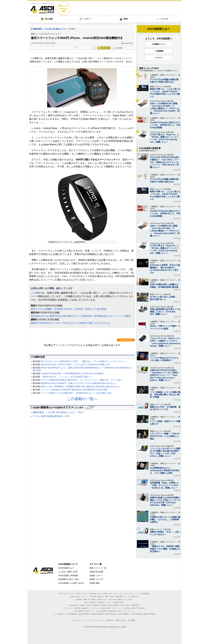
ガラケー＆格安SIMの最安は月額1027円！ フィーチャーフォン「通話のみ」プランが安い (82, 380)
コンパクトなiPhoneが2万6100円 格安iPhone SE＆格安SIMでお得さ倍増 (74, 390)
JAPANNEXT (135, 605)
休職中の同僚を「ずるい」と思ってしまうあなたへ (165, 533)
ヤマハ (125, 599)
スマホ (121, 594)
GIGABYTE (92, 602)
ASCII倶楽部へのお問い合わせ (71, 583)
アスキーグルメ (95, 608)
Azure (114, 599)
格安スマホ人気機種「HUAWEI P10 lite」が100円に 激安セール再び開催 (69, 309)
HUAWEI (79, 599)
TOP (61, 594)
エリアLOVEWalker (71, 614)
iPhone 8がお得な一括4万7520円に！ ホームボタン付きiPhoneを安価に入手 (75, 364)
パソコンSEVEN (130, 597)
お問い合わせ (121, 620)
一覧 (94, 48)
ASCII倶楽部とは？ (159, 29)
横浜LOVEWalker (84, 614)
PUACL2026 (141, 608)
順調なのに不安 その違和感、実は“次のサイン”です (165, 408)
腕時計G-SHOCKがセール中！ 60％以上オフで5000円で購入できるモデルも (71, 323)
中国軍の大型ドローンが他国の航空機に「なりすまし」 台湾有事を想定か (165, 520)
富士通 (72, 597)
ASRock (82, 605)
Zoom (130, 599)
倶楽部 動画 (94, 583)
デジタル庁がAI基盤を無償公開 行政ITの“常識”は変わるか (165, 81)
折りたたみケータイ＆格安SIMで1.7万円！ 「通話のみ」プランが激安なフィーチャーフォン (83, 361)
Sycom (112, 597)
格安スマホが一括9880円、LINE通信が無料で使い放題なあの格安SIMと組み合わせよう (80, 386)
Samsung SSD (74, 605)
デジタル (85, 594)
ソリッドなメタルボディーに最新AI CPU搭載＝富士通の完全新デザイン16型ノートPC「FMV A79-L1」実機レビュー (165, 452)
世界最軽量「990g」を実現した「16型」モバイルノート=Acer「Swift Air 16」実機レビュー (164, 485)
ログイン (159, 58)
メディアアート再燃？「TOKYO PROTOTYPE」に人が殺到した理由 (165, 436)
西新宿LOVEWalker (97, 614)
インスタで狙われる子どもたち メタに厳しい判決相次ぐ (165, 359)
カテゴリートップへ (126, 340)
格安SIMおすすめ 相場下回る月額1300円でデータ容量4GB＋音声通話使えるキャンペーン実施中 (81, 316)
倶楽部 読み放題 (96, 572)
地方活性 (128, 608)
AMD (107, 597)
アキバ (115, 594)
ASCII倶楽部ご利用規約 (68, 576)
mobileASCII (112, 611)
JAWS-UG (87, 599)
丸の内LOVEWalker (137, 614)
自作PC (106, 594)
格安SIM (78, 608)
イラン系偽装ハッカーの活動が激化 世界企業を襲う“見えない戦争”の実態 (165, 395)
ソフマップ (109, 602)
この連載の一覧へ (82, 399)
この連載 (35, 293)
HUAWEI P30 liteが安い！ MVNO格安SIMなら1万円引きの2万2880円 (72, 373)
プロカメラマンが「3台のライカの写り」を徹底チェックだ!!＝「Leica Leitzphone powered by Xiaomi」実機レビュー (165, 342)
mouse (78, 597)
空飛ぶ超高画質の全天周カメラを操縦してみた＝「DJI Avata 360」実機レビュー (165, 312)
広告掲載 (132, 620)
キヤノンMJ (107, 599)
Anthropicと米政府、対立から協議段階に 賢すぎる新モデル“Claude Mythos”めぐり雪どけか (165, 269)
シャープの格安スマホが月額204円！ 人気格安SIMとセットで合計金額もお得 (76, 393)
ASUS (128, 605)
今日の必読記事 (79, 611)
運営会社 (110, 620)
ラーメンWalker (58, 614)
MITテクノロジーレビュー (126, 611)
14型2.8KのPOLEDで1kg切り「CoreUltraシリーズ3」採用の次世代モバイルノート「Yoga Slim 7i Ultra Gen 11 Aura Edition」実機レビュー (164, 375)
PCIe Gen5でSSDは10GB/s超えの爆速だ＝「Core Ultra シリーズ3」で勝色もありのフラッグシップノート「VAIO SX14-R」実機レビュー (165, 162)
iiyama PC (101, 597)
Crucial (88, 605)
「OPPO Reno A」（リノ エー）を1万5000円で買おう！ (67, 377)
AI (64, 594)
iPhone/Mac (93, 594)
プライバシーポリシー (96, 620)
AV (111, 594)
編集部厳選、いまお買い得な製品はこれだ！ (51, 29)
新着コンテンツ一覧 (98, 568)
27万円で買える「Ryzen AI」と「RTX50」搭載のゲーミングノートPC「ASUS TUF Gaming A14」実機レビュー (164, 138)
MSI (86, 602)
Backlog (116, 605)
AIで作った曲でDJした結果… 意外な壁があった (164, 298)
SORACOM (96, 605)
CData (110, 605)
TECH (78, 594)
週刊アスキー (90, 611)
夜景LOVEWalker (111, 614)
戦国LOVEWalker (150, 614)
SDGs (134, 608)
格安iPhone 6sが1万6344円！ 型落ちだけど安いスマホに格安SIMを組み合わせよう (79, 383)
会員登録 (159, 51)
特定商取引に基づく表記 (69, 579)
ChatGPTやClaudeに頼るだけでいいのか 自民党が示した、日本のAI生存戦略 (165, 125)
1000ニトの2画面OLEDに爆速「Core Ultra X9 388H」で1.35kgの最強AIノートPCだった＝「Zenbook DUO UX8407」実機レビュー (165, 108)
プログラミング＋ (118, 608)
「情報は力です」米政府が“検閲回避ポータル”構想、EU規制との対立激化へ (165, 549)
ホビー (100, 594)
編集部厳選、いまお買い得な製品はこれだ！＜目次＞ (59, 412)
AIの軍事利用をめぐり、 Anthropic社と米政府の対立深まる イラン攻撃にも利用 (165, 470)
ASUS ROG (119, 597)
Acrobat (100, 599)
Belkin (120, 599)
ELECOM (93, 597)
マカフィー (85, 597)
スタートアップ (129, 594)
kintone (93, 599)
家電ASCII (85, 608)
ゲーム (138, 594)
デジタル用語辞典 (101, 611)
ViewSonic (101, 602)
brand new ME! (119, 602)
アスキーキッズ (69, 608)
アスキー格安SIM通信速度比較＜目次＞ (52, 416)
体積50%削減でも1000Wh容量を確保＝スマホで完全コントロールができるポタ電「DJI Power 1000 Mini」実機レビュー (165, 501)
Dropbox (104, 605)
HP (137, 597)
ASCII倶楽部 (42, 8)
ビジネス (72, 594)
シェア (76, 47)
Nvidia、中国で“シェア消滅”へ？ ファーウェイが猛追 (165, 327)
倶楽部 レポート (96, 576)
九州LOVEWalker (123, 614)
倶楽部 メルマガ (96, 579)
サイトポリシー (79, 620)
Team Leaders (106, 608)
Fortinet (122, 605)
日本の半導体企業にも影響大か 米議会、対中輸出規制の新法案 (165, 286)
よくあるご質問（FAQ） (69, 572)
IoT (67, 594)
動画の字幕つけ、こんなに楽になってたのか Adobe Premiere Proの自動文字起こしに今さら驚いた (165, 93)
